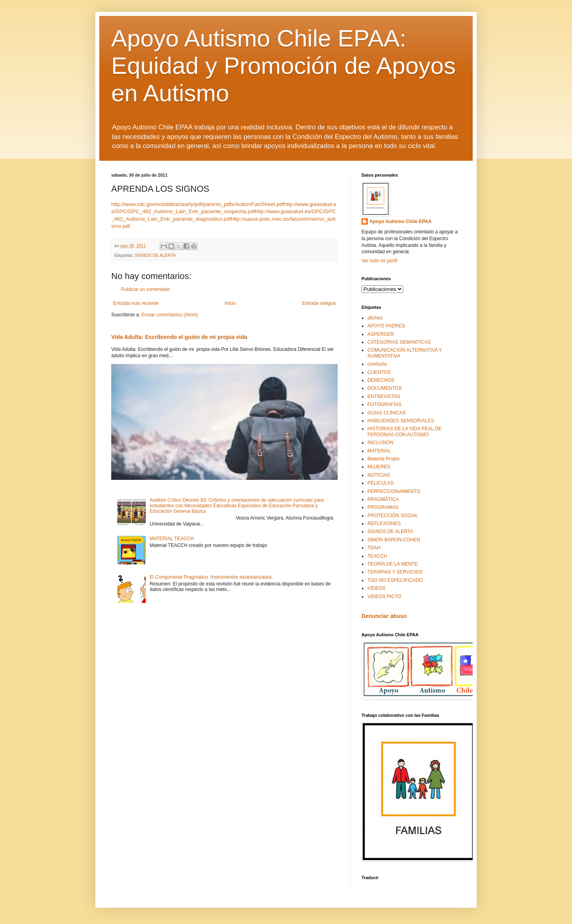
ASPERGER (381, 334)
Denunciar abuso (384, 616)
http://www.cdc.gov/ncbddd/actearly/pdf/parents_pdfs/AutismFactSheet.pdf (198, 204)
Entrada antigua (319, 303)
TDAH (374, 548)
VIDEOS (376, 588)
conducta (377, 364)
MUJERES (379, 467)
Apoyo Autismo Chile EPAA (401, 221)
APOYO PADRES (386, 326)
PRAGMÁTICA (383, 499)
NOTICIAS (379, 475)
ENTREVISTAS (384, 397)
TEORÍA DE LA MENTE (393, 564)
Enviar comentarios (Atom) (170, 315)
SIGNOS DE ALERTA (155, 255)
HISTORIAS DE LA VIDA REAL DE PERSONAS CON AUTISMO (405, 431)
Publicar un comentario (146, 289)
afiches (375, 318)
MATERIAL (379, 451)
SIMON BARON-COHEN (394, 540)
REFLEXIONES (384, 524)
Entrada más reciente (136, 303)
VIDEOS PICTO (384, 597)
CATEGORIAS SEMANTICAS (399, 342)
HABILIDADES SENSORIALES (401, 421)
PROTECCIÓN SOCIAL (393, 516)
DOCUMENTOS (385, 388)
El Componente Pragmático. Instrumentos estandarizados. (212, 577)
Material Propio (384, 459)
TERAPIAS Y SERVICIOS (395, 572)
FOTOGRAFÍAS (385, 404)
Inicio (230, 303)
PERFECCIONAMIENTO (394, 491)
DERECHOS (381, 380)
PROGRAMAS (383, 507)
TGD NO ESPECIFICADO (395, 580)
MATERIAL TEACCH (172, 539)
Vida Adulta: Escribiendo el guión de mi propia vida (179, 337)
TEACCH (377, 556)
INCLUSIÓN (380, 443)
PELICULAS (381, 483)
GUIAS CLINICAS (386, 413)
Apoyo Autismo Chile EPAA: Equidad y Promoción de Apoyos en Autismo (283, 66)
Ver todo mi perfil (379, 261)
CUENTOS (379, 372)
